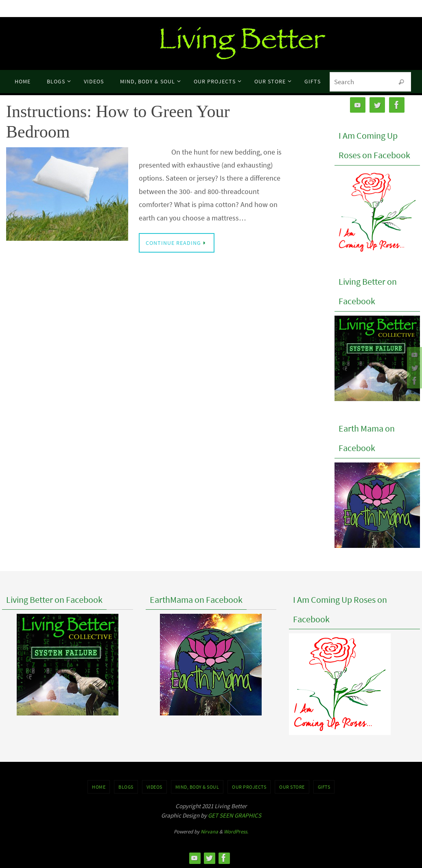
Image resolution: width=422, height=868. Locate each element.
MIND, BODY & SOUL (197, 787)
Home (99, 787)
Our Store (292, 787)
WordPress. (236, 832)
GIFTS (324, 787)
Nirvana (209, 832)
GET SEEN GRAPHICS (235, 815)
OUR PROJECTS (249, 787)
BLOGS (126, 787)
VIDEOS (154, 787)
